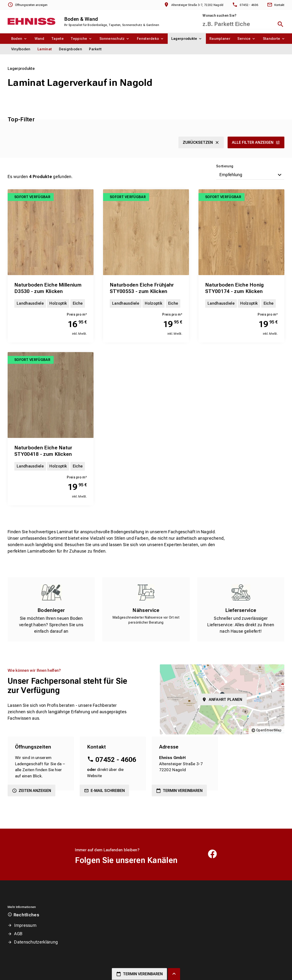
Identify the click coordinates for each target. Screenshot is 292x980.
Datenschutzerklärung (36, 942)
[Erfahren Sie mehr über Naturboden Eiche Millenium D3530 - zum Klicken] (51, 232)
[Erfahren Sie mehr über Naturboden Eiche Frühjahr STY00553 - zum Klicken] (146, 232)
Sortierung (225, 166)
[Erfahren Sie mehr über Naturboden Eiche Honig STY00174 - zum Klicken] (241, 232)
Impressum (25, 925)
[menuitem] (19, 39)
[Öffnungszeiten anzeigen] (28, 5)
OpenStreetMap (269, 730)
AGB (18, 934)
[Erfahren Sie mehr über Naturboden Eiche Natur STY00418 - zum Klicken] (51, 395)
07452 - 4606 (116, 760)
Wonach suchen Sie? (219, 15)
